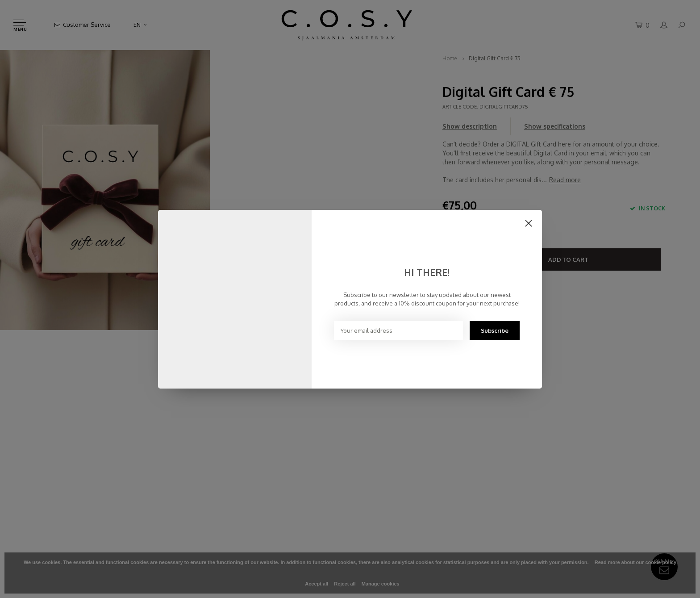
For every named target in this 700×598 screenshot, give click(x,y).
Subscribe (495, 330)
